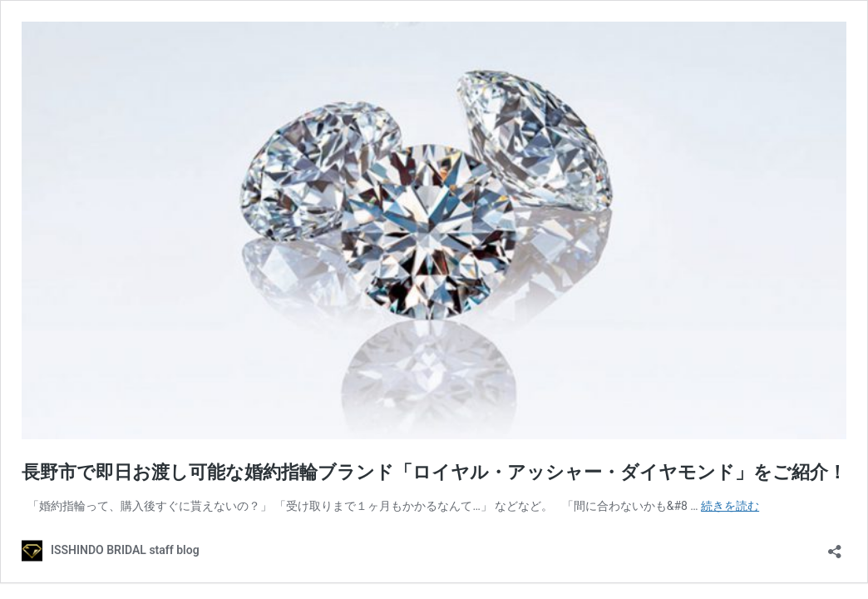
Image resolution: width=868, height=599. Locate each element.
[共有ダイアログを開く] (835, 546)
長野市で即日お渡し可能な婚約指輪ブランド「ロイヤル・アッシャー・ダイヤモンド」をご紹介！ (434, 472)
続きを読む (730, 506)
